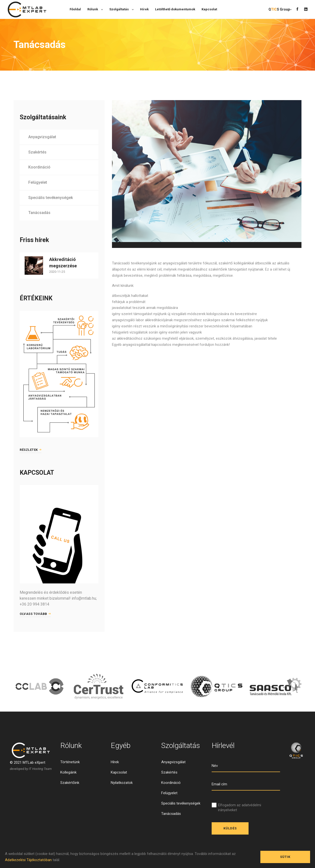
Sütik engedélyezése (285, 859)
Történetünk (70, 762)
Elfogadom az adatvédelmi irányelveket (240, 807)
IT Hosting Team (40, 769)
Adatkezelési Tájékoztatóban (28, 860)
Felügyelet (38, 182)
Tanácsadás (39, 213)
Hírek (115, 762)
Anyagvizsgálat (42, 137)
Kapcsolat (119, 772)
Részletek (31, 450)
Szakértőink (70, 783)
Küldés (230, 828)
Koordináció (39, 167)
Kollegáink (68, 772)
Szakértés (37, 152)
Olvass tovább (35, 614)
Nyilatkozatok (122, 783)
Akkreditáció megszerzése (63, 262)
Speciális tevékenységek (51, 198)
